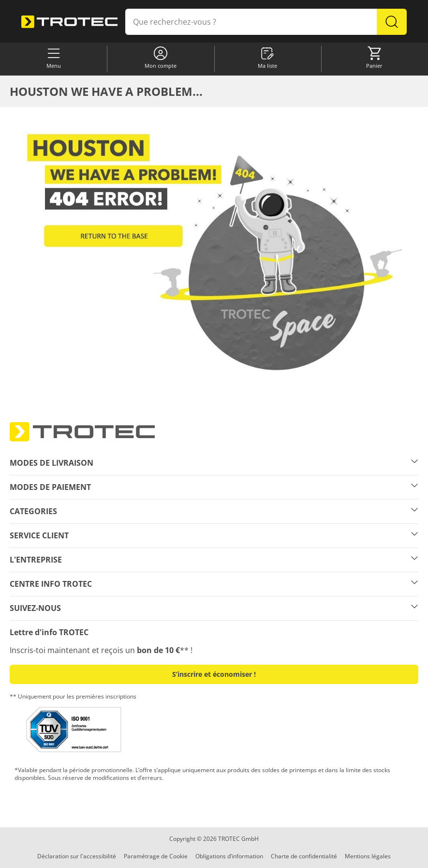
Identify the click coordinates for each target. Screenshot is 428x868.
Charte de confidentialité (304, 856)
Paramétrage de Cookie (156, 856)
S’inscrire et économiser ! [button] (214, 674)
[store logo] (69, 22)
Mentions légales (368, 856)
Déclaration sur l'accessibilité (77, 856)
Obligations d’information (229, 856)
